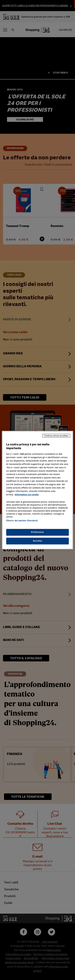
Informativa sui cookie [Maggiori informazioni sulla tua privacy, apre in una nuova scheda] (27, 495)
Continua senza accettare (56, 436)
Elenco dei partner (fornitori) (22, 521)
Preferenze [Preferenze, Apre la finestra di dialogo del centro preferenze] (38, 532)
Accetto (38, 541)
